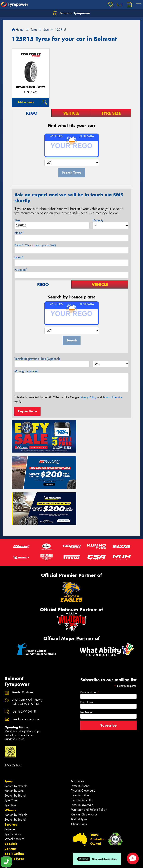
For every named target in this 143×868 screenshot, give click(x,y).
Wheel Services (14, 797)
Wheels (10, 768)
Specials (11, 802)
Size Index (78, 739)
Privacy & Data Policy (26, 862)
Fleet (8, 821)
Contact (11, 806)
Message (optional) (26, 371)
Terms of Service (113, 397)
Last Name (86, 670)
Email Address (89, 650)
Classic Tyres (14, 816)
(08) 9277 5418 (24, 669)
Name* (19, 233)
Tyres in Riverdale (82, 763)
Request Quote (27, 411)
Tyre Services (13, 792)
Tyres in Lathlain (81, 753)
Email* (19, 257)
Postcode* (21, 270)
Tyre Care (11, 758)
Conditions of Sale (49, 862)
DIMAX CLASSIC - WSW (31, 87)
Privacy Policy (88, 397)
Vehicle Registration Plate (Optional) (37, 359)
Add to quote (26, 102)
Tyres (9, 739)
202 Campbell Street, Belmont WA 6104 (27, 660)
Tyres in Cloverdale (83, 748)
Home (17, 30)
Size (17, 220)
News (9, 826)
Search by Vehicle (16, 744)
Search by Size (14, 749)
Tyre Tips (10, 763)
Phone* (35, 245)
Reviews (11, 831)
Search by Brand (15, 753)
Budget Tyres (79, 777)
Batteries (10, 787)
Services (11, 782)
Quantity (98, 220)
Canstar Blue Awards (84, 772)
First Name (87, 660)
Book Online (14, 811)
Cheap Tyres (79, 782)
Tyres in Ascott (80, 744)
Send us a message (25, 677)
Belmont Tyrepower (71, 13)
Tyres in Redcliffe (82, 758)
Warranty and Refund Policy (89, 767)
